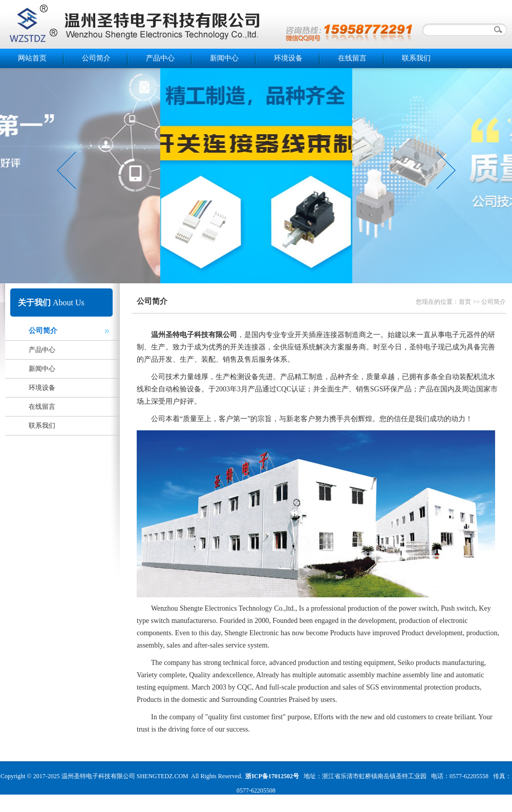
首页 (465, 302)
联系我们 (416, 58)
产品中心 (160, 58)
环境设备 (288, 58)
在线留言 (352, 58)
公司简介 (96, 58)
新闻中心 (224, 58)
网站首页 (32, 58)
